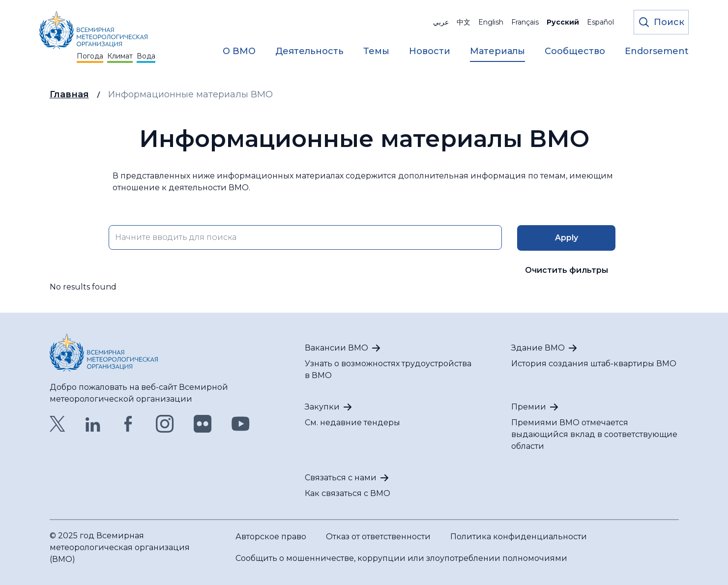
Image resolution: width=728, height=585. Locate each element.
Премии (529, 407)
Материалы (497, 51)
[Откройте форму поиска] (661, 22)
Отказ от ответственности (378, 537)
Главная (69, 94)
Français (525, 22)
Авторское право (271, 537)
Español (600, 22)
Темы (376, 51)
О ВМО (239, 51)
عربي (441, 22)
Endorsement (657, 51)
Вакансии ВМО (336, 348)
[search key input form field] (305, 237)
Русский (563, 22)
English (491, 22)
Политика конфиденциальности (519, 537)
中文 (464, 22)
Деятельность (309, 51)
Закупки (322, 407)
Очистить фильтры (567, 270)
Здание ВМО (538, 348)
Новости (430, 51)
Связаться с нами (341, 478)
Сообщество (575, 51)
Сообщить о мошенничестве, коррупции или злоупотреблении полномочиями (401, 558)
